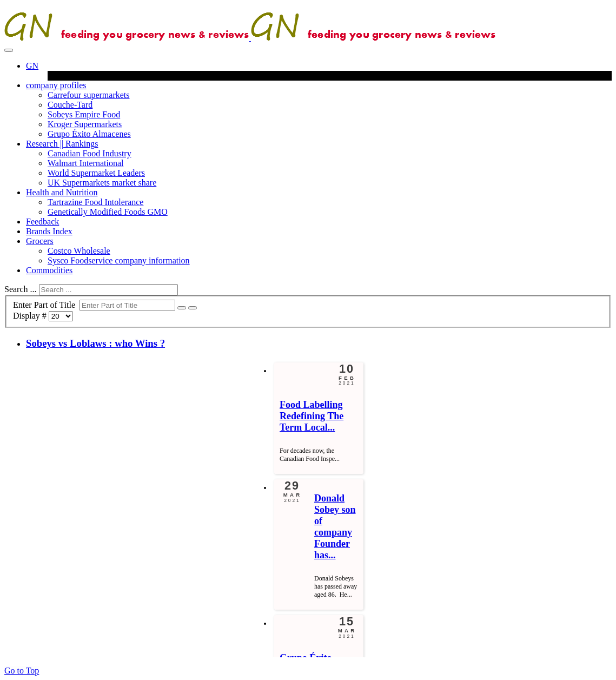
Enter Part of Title (46, 305)
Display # (31, 316)
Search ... (21, 289)
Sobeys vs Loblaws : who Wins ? (95, 343)
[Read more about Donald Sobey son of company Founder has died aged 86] (335, 527)
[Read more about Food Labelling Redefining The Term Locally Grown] (312, 416)
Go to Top (22, 671)
